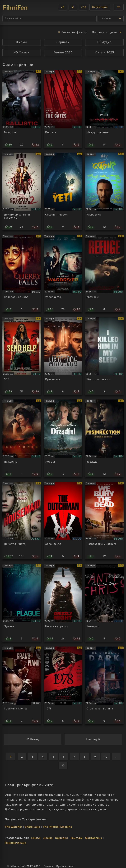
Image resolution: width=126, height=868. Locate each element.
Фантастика (94, 838)
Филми (22, 42)
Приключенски (16, 843)
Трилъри (76, 838)
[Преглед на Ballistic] (22, 109)
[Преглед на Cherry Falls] (22, 274)
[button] (63, 7)
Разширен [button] (72, 32)
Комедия (62, 838)
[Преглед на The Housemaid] (22, 521)
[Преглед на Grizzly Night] (63, 603)
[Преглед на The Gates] (63, 109)
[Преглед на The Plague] (22, 603)
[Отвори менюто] (118, 7)
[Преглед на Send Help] (22, 356)
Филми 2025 (104, 52)
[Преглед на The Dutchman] (63, 521)
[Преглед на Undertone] (104, 109)
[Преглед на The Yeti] (63, 191)
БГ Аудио (104, 42)
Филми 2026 (63, 52)
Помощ (48, 866)
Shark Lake (33, 827)
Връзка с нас (65, 866)
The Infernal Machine (57, 827)
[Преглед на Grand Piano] (22, 685)
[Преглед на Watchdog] (63, 356)
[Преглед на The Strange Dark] (104, 685)
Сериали (63, 42)
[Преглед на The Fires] (22, 438)
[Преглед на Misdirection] (104, 438)
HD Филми (21, 52)
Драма (48, 838)
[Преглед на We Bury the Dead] (104, 521)
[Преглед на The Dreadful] (63, 438)
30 (63, 765)
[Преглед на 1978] (63, 685)
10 (106, 757)
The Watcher (13, 827)
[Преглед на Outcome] (104, 191)
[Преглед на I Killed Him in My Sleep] (104, 356)
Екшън (36, 838)
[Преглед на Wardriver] (63, 274)
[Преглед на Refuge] (104, 274)
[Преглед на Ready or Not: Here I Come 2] (22, 191)
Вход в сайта (100, 7)
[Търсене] (49, 19)
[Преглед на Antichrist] (104, 603)
